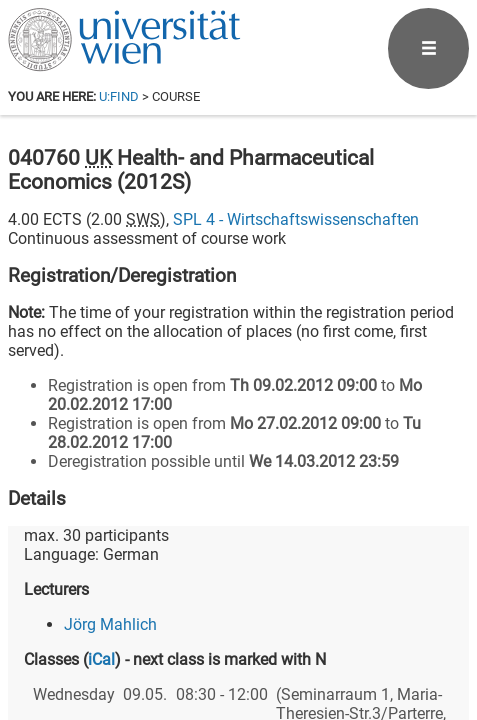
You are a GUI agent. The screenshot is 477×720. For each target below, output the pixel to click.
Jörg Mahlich (110, 624)
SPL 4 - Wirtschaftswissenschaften (296, 219)
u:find (119, 96)
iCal (101, 659)
